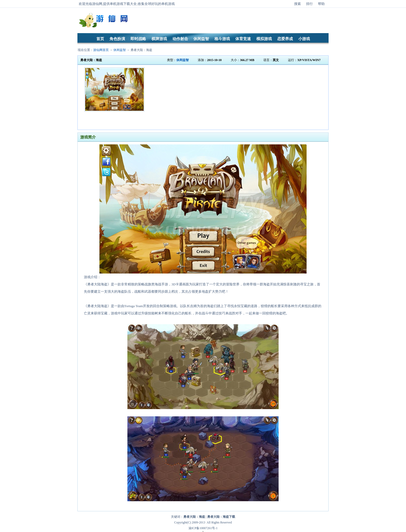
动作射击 (180, 39)
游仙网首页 (101, 50)
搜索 (298, 4)
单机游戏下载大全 (123, 4)
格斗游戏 (222, 39)
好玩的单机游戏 (163, 4)
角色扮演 (117, 39)
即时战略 (138, 39)
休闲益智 (201, 39)
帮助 (321, 4)
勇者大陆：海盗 (141, 50)
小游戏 (304, 39)
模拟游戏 (264, 39)
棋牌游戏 (159, 39)
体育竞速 (243, 39)
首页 (100, 39)
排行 (309, 4)
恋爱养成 (285, 39)
